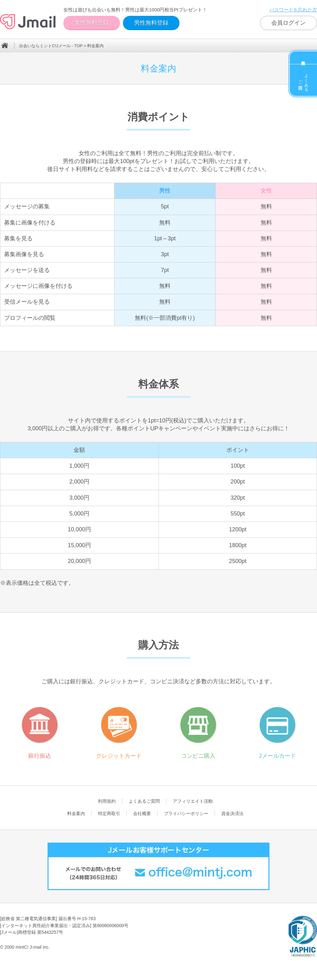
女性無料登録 (92, 23)
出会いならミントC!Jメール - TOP (51, 46)
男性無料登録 (151, 23)
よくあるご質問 (304, 80)
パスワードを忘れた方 (293, 10)
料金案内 (303, 58)
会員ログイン (288, 23)
